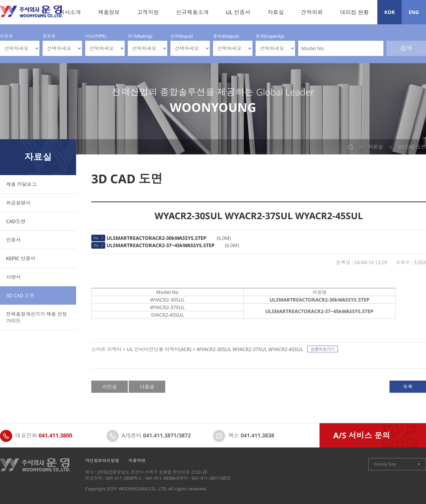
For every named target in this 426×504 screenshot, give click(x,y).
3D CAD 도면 (20, 295)
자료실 (276, 12)
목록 (408, 387)
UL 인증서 (238, 12)
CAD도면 (16, 221)
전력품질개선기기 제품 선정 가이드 (37, 317)
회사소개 (70, 12)
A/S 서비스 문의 (362, 435)
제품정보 (109, 12)
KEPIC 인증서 (21, 258)
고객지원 (148, 12)
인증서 (13, 240)
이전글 (110, 387)
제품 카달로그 (21, 184)
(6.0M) (169, 238)
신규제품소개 (192, 12)
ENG (414, 12)
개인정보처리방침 (102, 461)
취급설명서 (18, 203)
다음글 (147, 387)
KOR (390, 12)
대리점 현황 (354, 12)
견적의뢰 (312, 12)
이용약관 (137, 461)
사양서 (13, 277)
